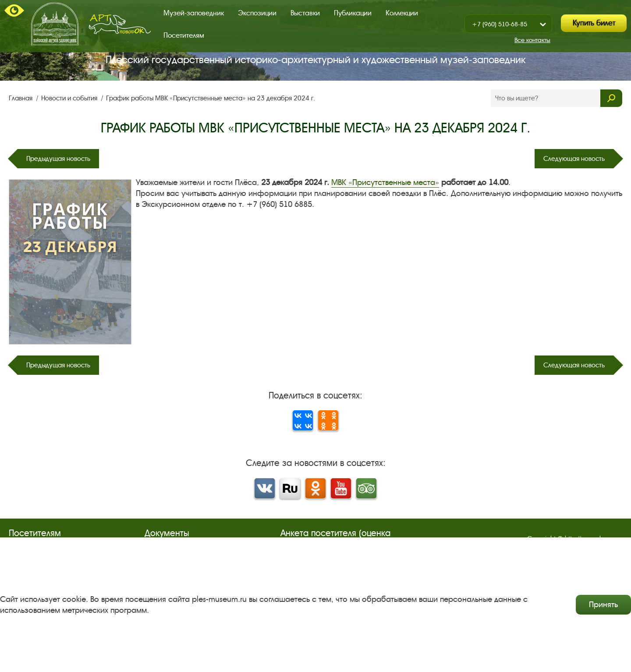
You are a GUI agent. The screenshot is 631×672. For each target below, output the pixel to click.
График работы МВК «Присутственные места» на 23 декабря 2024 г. (211, 98)
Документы (167, 533)
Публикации (353, 13)
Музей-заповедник (194, 13)
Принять (603, 604)
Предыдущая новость (58, 159)
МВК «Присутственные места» (385, 182)
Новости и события (70, 98)
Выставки (305, 13)
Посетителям (184, 35)
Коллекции (402, 13)
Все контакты (532, 40)
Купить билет (594, 23)
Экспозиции (257, 13)
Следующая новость (574, 159)
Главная (21, 98)
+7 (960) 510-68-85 (500, 24)
